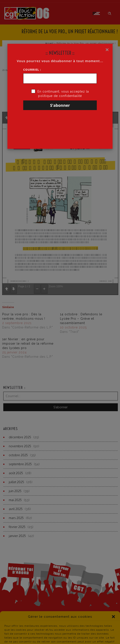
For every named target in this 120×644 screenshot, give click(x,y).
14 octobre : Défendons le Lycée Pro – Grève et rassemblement (81, 319)
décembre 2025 (20, 437)
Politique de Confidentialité (33, 636)
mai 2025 (15, 500)
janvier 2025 (17, 536)
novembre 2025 (20, 446)
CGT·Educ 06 (26, 70)
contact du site (95, 636)
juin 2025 (15, 491)
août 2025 (16, 473)
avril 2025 (16, 509)
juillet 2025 (16, 482)
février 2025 (17, 527)
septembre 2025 (20, 464)
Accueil (49, 43)
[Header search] (110, 14)
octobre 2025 (18, 455)
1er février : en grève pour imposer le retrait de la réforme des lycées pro (28, 344)
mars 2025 (16, 518)
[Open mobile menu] (97, 13)
